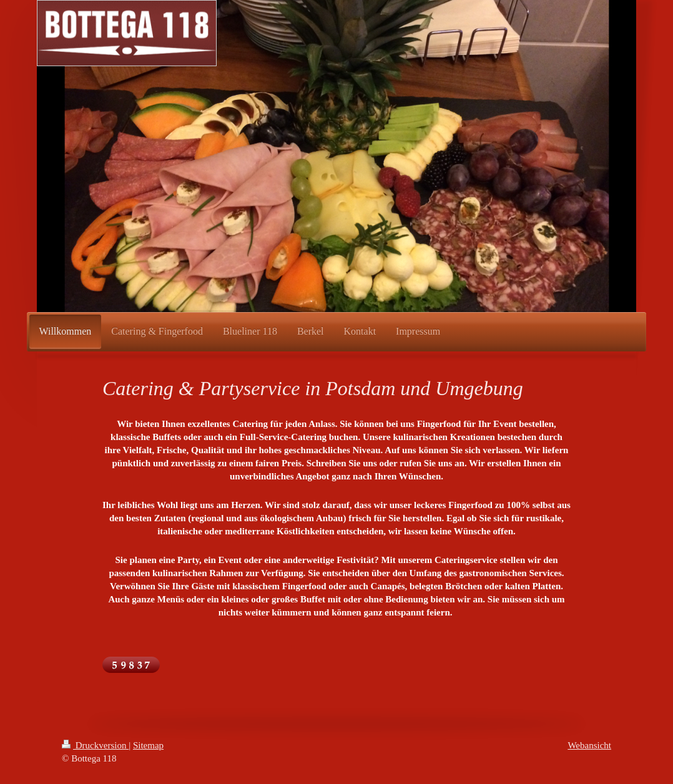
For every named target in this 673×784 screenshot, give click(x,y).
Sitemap (148, 745)
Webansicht (589, 745)
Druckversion (95, 745)
